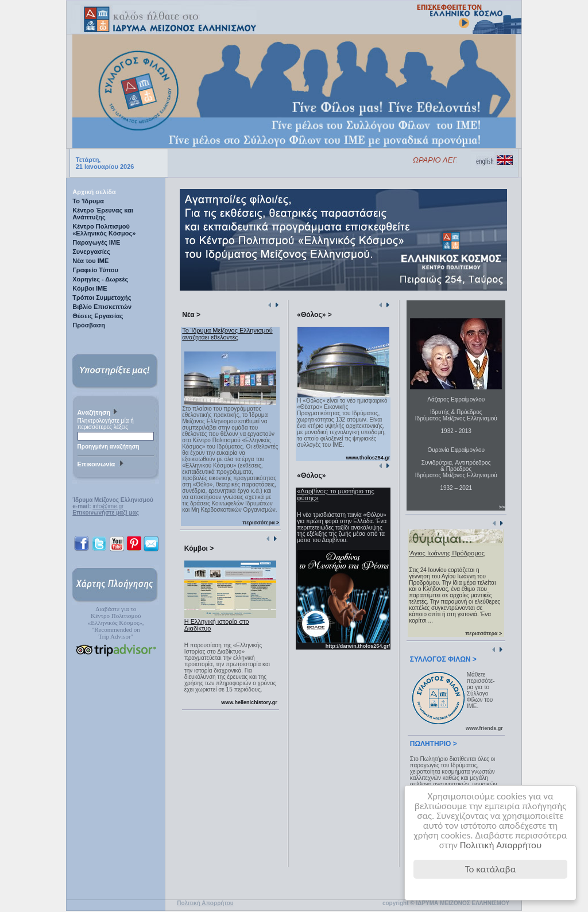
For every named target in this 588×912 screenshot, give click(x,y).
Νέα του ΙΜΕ (90, 261)
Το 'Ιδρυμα (88, 201)
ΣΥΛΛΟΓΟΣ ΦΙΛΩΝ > (443, 659)
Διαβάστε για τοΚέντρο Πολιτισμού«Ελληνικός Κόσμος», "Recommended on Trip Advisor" (116, 623)
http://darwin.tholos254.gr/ (358, 646)
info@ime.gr (108, 506)
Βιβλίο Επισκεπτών (102, 307)
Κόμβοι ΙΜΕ (90, 288)
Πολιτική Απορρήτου (501, 845)
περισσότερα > (261, 523)
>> (502, 507)
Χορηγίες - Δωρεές (100, 279)
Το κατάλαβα (491, 869)
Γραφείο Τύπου (95, 270)
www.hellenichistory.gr (249, 702)
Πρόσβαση (89, 325)
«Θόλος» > (314, 315)
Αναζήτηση (99, 413)
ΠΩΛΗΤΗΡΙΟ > (434, 744)
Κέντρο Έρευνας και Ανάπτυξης (103, 214)
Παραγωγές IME (96, 242)
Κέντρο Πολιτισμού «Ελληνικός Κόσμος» (104, 230)
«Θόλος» (311, 476)
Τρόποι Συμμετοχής (102, 297)
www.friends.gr (484, 728)
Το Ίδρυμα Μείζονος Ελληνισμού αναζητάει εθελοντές (227, 334)
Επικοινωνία (102, 465)
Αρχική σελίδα (94, 192)
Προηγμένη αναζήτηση (109, 447)
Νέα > (191, 315)
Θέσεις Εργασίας (98, 316)
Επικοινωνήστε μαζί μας (106, 513)
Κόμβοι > (199, 548)
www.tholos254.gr (368, 458)
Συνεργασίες (91, 252)
